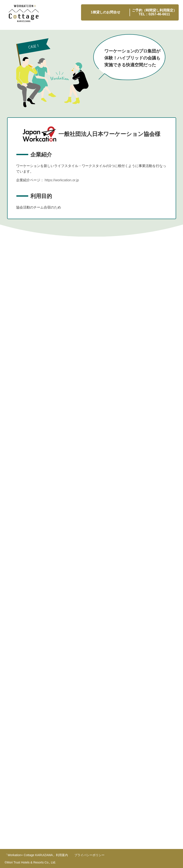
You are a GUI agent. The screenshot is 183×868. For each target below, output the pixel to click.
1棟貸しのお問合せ (106, 12)
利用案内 (36, 855)
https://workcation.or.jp (62, 180)
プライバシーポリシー (89, 855)
